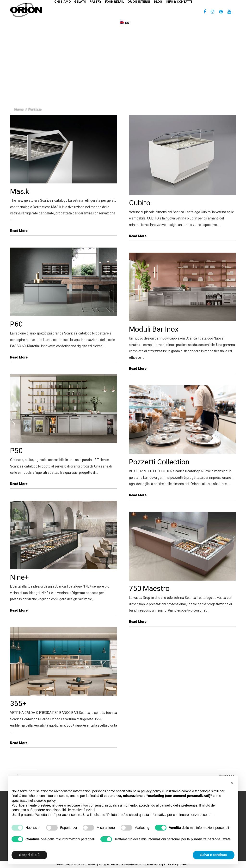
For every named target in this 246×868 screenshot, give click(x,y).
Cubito (140, 203)
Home (19, 109)
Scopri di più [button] (29, 855)
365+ (18, 703)
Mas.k (20, 191)
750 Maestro (149, 588)
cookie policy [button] (46, 801)
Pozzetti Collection (159, 462)
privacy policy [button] (151, 791)
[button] (232, 783)
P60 (16, 324)
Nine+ (19, 577)
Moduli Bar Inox (154, 329)
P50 (16, 451)
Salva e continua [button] (214, 855)
